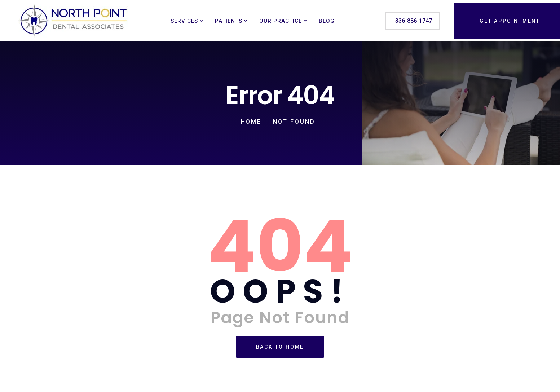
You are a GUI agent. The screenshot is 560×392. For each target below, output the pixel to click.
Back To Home (280, 347)
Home (251, 122)
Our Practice (281, 21)
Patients (229, 21)
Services (184, 21)
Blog (327, 21)
